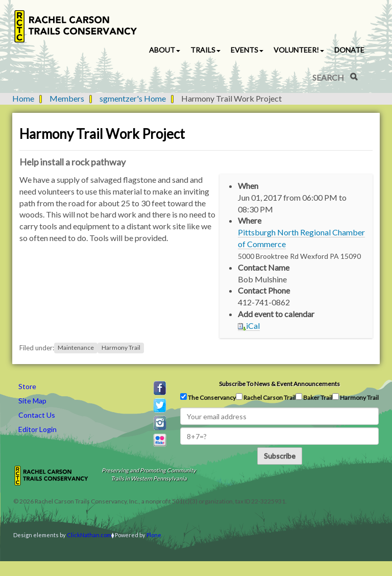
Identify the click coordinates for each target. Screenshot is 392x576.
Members (67, 98)
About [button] (165, 50)
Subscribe (280, 456)
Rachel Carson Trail (266, 397)
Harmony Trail (121, 348)
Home (23, 98)
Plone (154, 535)
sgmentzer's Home (133, 98)
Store (27, 386)
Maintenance (76, 348)
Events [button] (247, 50)
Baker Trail (314, 397)
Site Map (32, 401)
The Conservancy (208, 397)
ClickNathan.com (89, 535)
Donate (349, 50)
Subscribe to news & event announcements (279, 384)
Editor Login (38, 429)
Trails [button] (205, 50)
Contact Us (37, 415)
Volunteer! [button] (299, 50)
